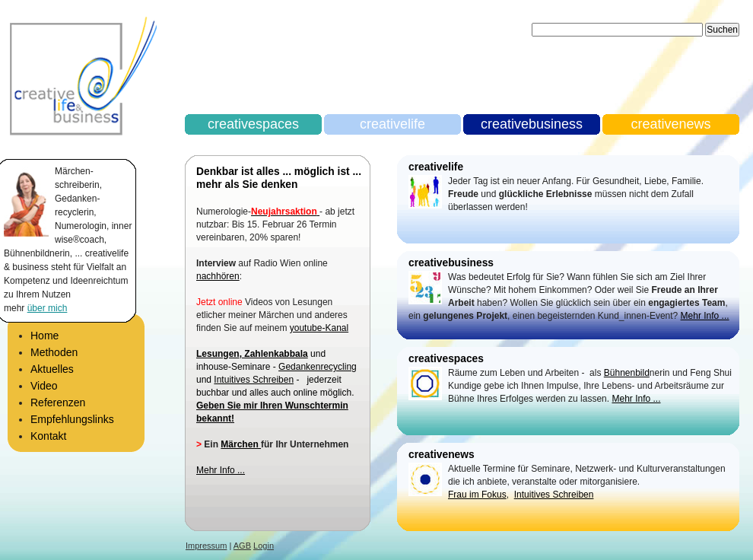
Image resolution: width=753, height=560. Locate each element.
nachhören (218, 276)
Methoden (54, 352)
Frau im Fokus (477, 495)
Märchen (241, 444)
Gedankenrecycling (318, 367)
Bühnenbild (627, 373)
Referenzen (58, 402)
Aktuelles (52, 369)
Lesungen (218, 354)
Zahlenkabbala (275, 354)
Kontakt (48, 436)
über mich (48, 308)
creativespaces (253, 124)
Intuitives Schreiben (254, 380)
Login (264, 546)
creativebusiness (532, 124)
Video (44, 386)
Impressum (206, 546)
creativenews (670, 124)
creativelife (392, 124)
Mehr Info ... (221, 470)
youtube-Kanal (319, 328)
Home (44, 336)
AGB (242, 546)
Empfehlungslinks (72, 419)
